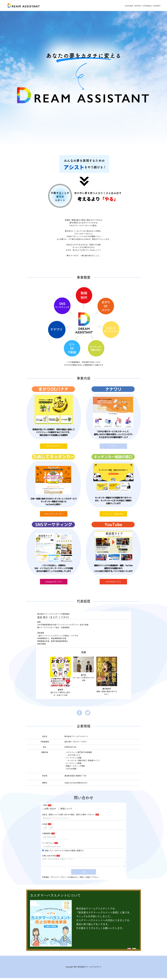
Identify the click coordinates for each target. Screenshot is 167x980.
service (138, 5)
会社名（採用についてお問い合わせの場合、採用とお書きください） (69, 815)
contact (157, 5)
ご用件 (45, 805)
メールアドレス (48, 843)
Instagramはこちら (54, 582)
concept (129, 5)
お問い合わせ (49, 809)
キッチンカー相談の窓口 (113, 514)
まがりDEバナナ (54, 446)
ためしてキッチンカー (54, 514)
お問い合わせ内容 (49, 856)
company (147, 5)
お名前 (45, 824)
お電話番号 (46, 833)
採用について (65, 809)
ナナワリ (113, 446)
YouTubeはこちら (113, 582)
